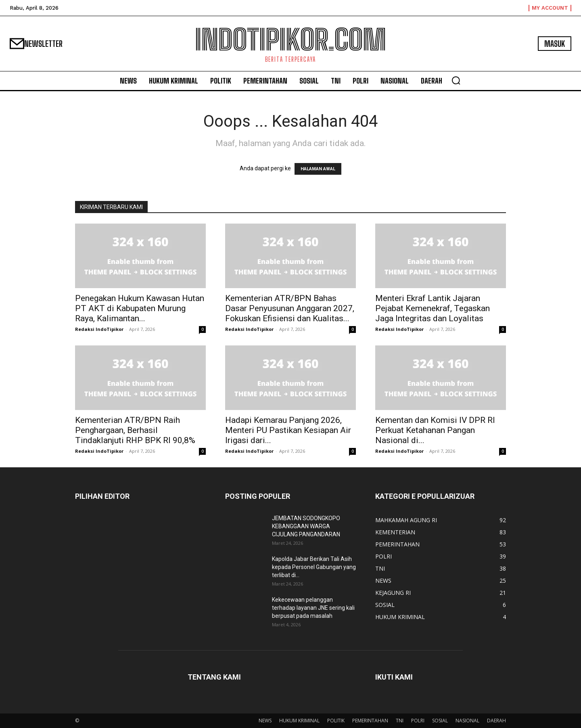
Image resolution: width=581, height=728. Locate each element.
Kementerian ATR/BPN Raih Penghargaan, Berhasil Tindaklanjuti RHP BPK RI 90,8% (135, 430)
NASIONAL (467, 721)
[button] (456, 80)
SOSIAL (440, 721)
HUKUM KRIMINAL (299, 721)
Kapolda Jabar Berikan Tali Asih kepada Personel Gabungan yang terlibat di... (314, 567)
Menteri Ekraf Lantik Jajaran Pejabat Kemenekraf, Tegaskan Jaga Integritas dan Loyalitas (433, 308)
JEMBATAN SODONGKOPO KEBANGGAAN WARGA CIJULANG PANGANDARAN (306, 526)
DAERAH (496, 721)
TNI (400, 721)
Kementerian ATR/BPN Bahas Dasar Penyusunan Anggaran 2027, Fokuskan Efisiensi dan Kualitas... (290, 308)
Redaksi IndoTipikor (99, 329)
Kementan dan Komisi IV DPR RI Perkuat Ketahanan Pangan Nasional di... (435, 430)
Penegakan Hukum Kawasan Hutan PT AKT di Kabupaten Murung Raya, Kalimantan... (140, 308)
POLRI (418, 721)
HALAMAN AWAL (318, 169)
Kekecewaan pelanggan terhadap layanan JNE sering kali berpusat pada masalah (313, 608)
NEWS (265, 721)
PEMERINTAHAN (370, 721)
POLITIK (336, 721)
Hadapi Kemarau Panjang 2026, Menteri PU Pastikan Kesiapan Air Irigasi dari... (288, 430)
